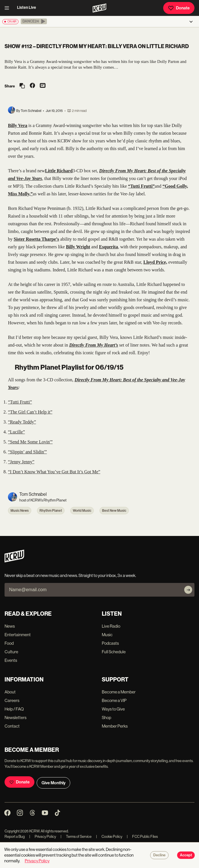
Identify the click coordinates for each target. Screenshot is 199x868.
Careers (12, 700)
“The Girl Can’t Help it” (30, 412)
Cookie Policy (109, 837)
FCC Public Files (142, 837)
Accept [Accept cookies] (186, 855)
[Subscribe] (188, 590)
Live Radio (111, 626)
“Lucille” (16, 432)
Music (107, 635)
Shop (106, 717)
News (10, 626)
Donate (179, 8)
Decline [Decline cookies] (159, 855)
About (10, 692)
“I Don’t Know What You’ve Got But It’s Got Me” (54, 472)
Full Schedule (114, 652)
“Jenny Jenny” (21, 462)
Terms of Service (76, 837)
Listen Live (27, 8)
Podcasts (110, 643)
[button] (34, 21)
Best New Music (114, 511)
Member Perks (115, 726)
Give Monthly (53, 783)
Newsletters (15, 717)
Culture (11, 652)
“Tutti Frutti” (20, 402)
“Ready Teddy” (22, 422)
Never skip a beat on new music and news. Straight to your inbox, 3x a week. (70, 575)
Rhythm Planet (51, 511)
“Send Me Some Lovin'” (30, 442)
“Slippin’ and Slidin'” (27, 452)
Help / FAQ (14, 709)
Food (9, 643)
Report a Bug (15, 837)
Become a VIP (114, 700)
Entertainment (18, 635)
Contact (12, 726)
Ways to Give (113, 709)
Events (11, 660)
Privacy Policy (43, 837)
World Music (82, 511)
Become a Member (119, 692)
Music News (20, 511)
